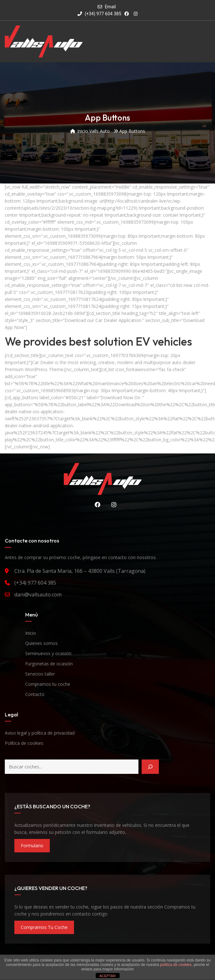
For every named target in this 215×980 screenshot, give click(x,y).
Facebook (96, 505)
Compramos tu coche (48, 684)
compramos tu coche (44, 927)
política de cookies (176, 965)
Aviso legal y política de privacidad (40, 733)
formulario (32, 845)
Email (110, 7)
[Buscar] (150, 767)
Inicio (31, 633)
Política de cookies (24, 743)
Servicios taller (40, 674)
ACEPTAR (107, 976)
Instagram (112, 505)
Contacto (35, 694)
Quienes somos (41, 643)
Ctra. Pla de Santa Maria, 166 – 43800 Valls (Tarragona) (80, 571)
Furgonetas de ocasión (49, 664)
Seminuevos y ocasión (48, 653)
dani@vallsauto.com (38, 595)
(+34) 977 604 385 (99, 14)
